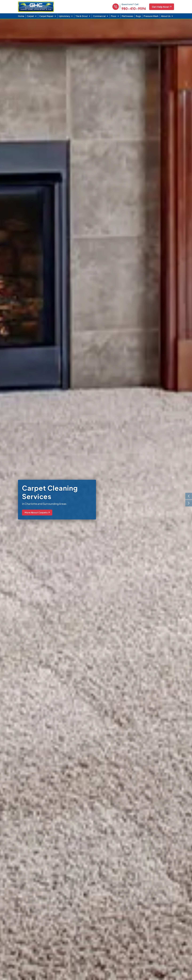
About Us (166, 16)
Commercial (99, 16)
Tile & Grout (82, 16)
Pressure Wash (151, 16)
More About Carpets (37, 512)
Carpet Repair (46, 16)
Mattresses (127, 16)
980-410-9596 (134, 9)
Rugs (138, 16)
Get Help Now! (162, 7)
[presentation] (189, 496)
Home (21, 16)
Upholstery (64, 16)
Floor (114, 16)
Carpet (30, 16)
